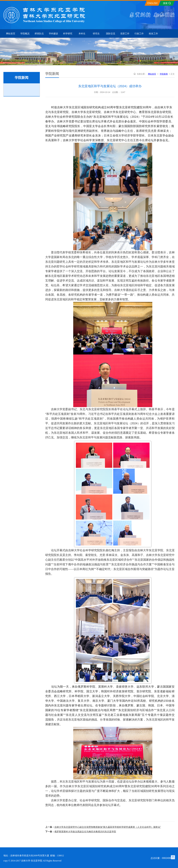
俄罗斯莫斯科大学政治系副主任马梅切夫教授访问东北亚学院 (85, 832)
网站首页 (152, 74)
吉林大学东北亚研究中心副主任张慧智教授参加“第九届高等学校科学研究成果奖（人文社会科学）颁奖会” (108, 827)
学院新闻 (164, 74)
